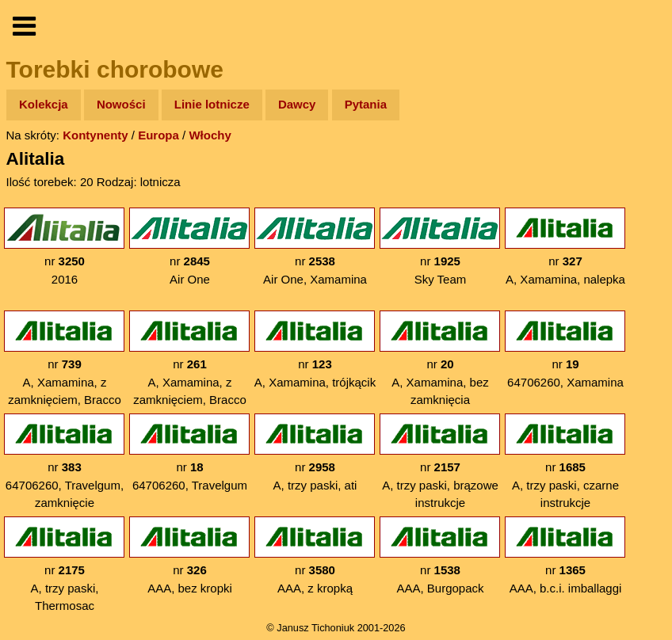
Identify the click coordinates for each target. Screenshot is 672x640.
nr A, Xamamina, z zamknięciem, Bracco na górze (189, 368)
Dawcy (297, 104)
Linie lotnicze (212, 104)
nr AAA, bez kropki (189, 556)
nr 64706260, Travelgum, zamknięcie (64, 461)
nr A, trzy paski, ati (315, 453)
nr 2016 (64, 247)
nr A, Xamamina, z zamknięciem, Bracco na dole (64, 368)
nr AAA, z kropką (315, 556)
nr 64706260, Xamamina (565, 350)
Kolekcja (44, 104)
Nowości (121, 104)
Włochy (210, 135)
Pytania (366, 104)
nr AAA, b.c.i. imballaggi (565, 556)
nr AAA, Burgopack (440, 556)
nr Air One (189, 247)
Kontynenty (95, 135)
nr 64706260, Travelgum (189, 453)
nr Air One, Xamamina (315, 247)
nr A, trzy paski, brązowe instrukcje (440, 461)
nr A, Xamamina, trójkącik (315, 350)
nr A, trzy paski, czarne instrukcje (565, 461)
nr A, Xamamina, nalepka (565, 247)
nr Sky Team (440, 247)
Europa (158, 135)
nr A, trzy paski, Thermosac (64, 564)
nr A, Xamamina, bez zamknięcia (440, 358)
